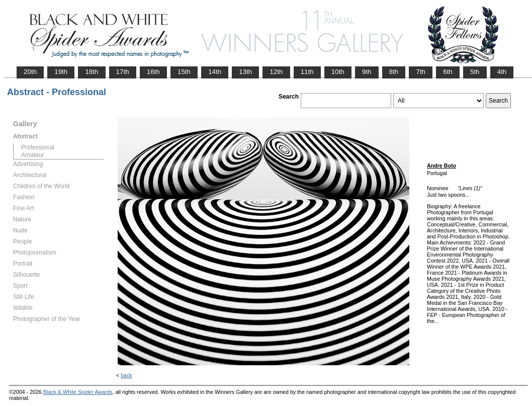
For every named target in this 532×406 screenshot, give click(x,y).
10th (338, 72)
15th (184, 72)
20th (30, 72)
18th (92, 72)
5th (475, 72)
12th (276, 72)
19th (61, 72)
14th (215, 72)
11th (307, 72)
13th (245, 72)
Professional (38, 147)
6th (448, 72)
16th (153, 72)
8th (394, 72)
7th (421, 72)
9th (367, 72)
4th (502, 72)
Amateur (32, 155)
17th (123, 72)
